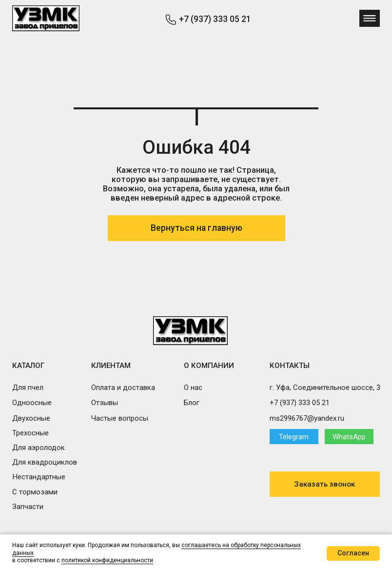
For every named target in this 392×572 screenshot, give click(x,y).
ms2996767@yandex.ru (307, 418)
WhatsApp (349, 437)
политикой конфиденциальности (107, 560)
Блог (192, 403)
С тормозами (35, 492)
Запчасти (28, 507)
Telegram (294, 437)
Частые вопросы (120, 418)
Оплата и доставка (123, 388)
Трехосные (30, 433)
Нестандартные (39, 477)
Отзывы (105, 403)
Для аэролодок (39, 448)
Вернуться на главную (196, 228)
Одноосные (32, 403)
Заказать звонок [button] (324, 484)
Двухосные (31, 418)
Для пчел (28, 388)
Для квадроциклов (45, 462)
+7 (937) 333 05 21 (215, 19)
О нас (193, 388)
